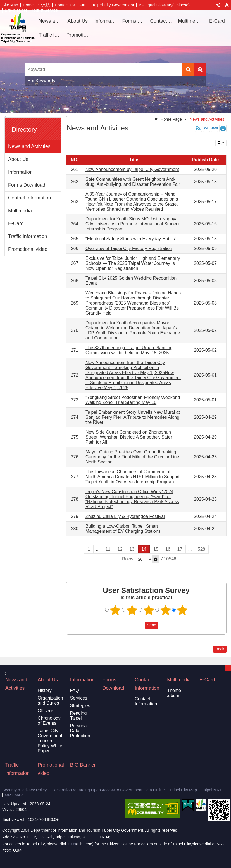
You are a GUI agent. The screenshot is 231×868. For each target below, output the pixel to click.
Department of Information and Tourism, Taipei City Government (18, 28)
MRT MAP (14, 795)
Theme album (174, 693)
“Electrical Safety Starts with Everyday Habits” (131, 239)
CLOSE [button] (221, 143)
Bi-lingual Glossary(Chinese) (164, 5)
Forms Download (134, 21)
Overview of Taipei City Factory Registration (129, 248)
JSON (215, 128)
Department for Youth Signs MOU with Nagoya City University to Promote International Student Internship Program (133, 224)
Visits (7, 810)
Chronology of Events (49, 721)
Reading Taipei (78, 716)
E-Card (217, 21)
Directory (24, 129)
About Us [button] (78, 21)
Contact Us (65, 5)
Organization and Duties (50, 701)
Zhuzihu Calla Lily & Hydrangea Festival (125, 516)
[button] (156, 559)
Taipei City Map (183, 790)
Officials (46, 711)
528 (202, 549)
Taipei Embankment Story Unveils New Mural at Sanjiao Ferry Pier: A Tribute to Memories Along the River (133, 417)
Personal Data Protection (80, 731)
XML (206, 128)
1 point (115, 610)
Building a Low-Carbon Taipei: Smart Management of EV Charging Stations (123, 529)
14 (144, 549)
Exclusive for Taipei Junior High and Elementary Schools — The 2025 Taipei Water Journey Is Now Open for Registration (133, 263)
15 (156, 549)
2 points (132, 610)
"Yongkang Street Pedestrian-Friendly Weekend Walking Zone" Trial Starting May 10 (133, 400)
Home (28, 5)
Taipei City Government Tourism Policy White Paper (50, 741)
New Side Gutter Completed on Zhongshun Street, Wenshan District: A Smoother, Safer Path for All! (129, 437)
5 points (182, 610)
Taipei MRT (212, 790)
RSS (198, 128)
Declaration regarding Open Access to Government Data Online (108, 790)
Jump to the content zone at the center (3, 3)
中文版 (44, 5)
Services (79, 698)
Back (220, 649)
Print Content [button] (223, 128)
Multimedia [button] (190, 21)
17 (180, 549)
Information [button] (106, 21)
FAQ (83, 5)
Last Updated (14, 804)
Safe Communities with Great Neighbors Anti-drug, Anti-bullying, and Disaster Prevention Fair (133, 182)
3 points (149, 610)
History (45, 690)
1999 (72, 844)
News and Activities (50, 21)
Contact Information (30, 198)
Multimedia (20, 211)
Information (20, 172)
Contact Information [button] (162, 21)
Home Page (171, 119)
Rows (128, 559)
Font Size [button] (227, 5)
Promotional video (78, 35)
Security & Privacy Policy (24, 790)
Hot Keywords (41, 81)
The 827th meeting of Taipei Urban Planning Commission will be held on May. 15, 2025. (129, 350)
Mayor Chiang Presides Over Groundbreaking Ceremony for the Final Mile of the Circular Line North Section (132, 457)
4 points (165, 610)
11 (108, 549)
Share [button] (218, 5)
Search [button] (188, 70)
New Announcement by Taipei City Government (132, 169)
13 (132, 549)
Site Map (10, 5)
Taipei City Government (113, 5)
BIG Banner (83, 765)
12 (120, 549)
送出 (139, 625)
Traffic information (50, 35)
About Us (18, 159)
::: (4, 116)
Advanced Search (200, 70)
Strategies (80, 706)
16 (168, 549)
